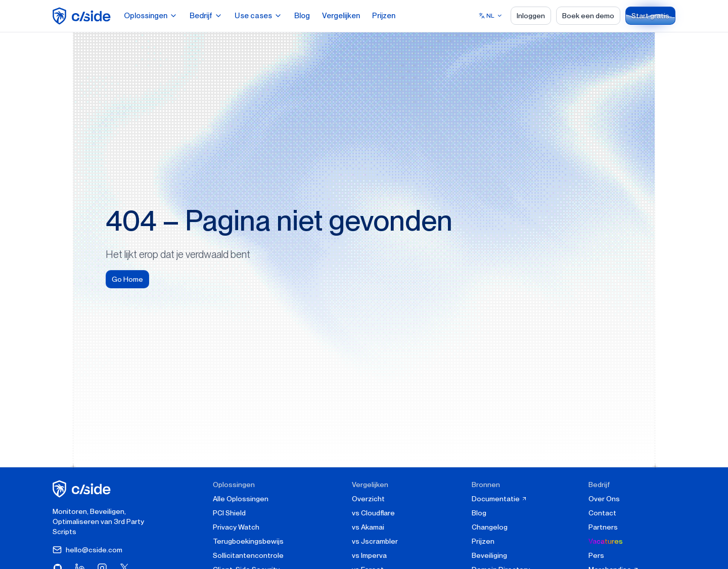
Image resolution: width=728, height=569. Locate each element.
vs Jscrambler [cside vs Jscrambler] (375, 541)
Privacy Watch (236, 527)
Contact (602, 513)
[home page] (83, 16)
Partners (603, 527)
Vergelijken (341, 16)
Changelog (490, 527)
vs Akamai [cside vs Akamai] (368, 527)
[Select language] (491, 16)
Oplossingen (151, 16)
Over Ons (604, 499)
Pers (596, 555)
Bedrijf (206, 16)
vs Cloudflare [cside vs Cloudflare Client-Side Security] (373, 513)
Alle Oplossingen (241, 499)
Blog (302, 16)
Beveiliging (489, 555)
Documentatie (499, 499)
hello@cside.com (87, 550)
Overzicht (368, 499)
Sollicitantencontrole (248, 555)
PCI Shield (229, 513)
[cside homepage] (83, 489)
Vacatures (606, 541)
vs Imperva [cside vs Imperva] (369, 555)
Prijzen (384, 16)
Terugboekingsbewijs (248, 541)
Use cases (258, 16)
